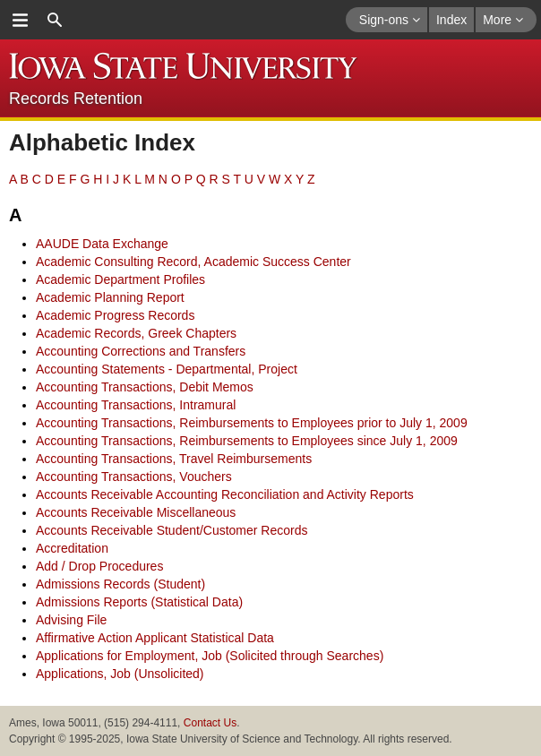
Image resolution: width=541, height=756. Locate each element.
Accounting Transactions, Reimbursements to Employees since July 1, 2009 (247, 441)
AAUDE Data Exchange (102, 244)
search (55, 20)
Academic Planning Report (110, 297)
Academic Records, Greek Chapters (136, 333)
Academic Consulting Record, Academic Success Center (193, 262)
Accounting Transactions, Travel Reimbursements (174, 459)
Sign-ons (390, 20)
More (503, 20)
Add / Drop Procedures (99, 566)
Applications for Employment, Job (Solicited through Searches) (210, 656)
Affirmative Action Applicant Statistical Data (155, 638)
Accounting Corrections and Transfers (141, 351)
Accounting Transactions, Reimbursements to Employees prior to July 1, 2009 (252, 423)
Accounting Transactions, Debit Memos (145, 387)
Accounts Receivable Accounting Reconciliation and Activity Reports (225, 494)
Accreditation (72, 548)
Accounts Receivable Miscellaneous (136, 512)
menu (20, 20)
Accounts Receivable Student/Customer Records (172, 530)
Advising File (71, 620)
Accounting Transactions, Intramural (136, 405)
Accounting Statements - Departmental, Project (167, 369)
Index (451, 20)
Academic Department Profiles (120, 279)
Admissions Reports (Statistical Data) (139, 602)
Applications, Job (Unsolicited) (120, 674)
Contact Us (210, 723)
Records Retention (76, 99)
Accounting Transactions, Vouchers (134, 477)
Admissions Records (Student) (120, 584)
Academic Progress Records (115, 315)
